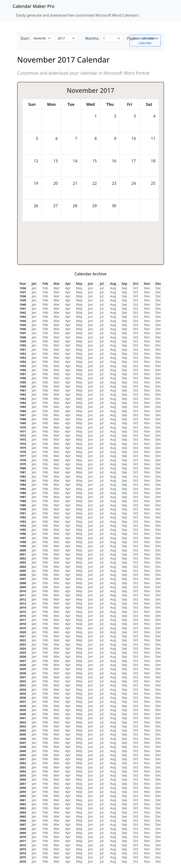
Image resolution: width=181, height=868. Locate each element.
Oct (136, 288)
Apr (68, 288)
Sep (124, 288)
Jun (90, 288)
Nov (147, 288)
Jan (34, 288)
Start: (25, 38)
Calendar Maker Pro (34, 6)
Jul (102, 288)
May (79, 288)
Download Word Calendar (145, 41)
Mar (57, 288)
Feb (45, 288)
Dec (158, 288)
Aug (113, 288)
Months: (92, 38)
